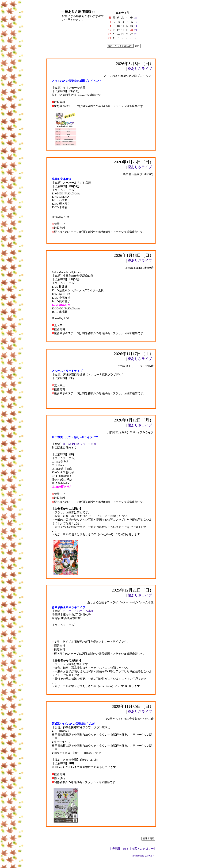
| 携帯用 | (116, 849)
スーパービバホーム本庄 (78, 611)
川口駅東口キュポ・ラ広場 (80, 444)
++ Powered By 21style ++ (142, 856)
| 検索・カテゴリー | (142, 849)
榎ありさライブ (140, 69)
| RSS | (126, 849)
